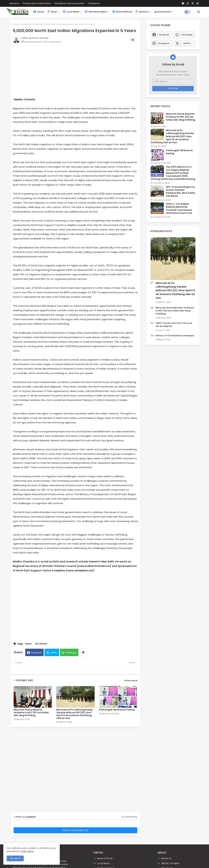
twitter (187, 43)
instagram (164, 43)
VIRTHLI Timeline (170, 863)
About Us (15, 3)
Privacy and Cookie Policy (37, 3)
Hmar (52, 12)
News (29, 644)
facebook (164, 35)
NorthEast (26, 24)
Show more (131, 680)
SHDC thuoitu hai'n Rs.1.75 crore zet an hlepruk (174, 325)
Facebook (36, 653)
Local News (71, 12)
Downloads (162, 12)
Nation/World (122, 12)
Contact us (94, 3)
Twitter (54, 653)
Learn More (27, 851)
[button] (199, 12)
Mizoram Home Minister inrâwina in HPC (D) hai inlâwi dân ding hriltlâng (31, 713)
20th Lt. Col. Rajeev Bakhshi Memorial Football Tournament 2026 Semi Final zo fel (179, 208)
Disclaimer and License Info (70, 3)
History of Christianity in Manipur (175, 336)
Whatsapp (71, 653)
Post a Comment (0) (75, 830)
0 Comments (129, 817)
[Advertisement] (79, 71)
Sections (142, 12)
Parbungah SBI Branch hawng (117, 710)
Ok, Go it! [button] (15, 858)
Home (39, 12)
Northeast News (96, 12)
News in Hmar (105, 858)
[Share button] (83, 652)
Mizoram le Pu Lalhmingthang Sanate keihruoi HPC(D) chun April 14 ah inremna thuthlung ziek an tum (74, 714)
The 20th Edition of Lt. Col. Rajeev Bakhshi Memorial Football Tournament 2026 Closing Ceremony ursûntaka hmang (173, 173)
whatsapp (187, 35)
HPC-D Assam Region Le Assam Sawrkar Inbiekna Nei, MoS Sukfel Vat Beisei (180, 191)
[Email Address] (173, 82)
